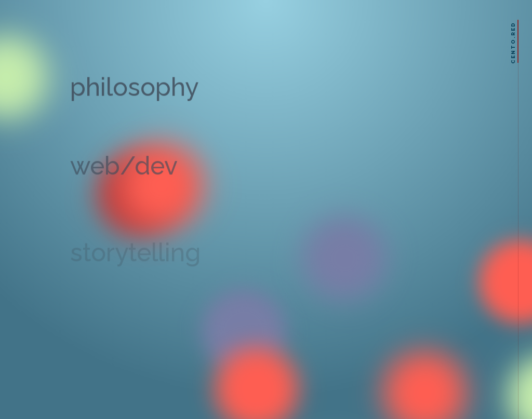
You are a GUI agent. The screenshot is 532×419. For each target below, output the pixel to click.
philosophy (134, 90)
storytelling (135, 258)
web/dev (124, 170)
